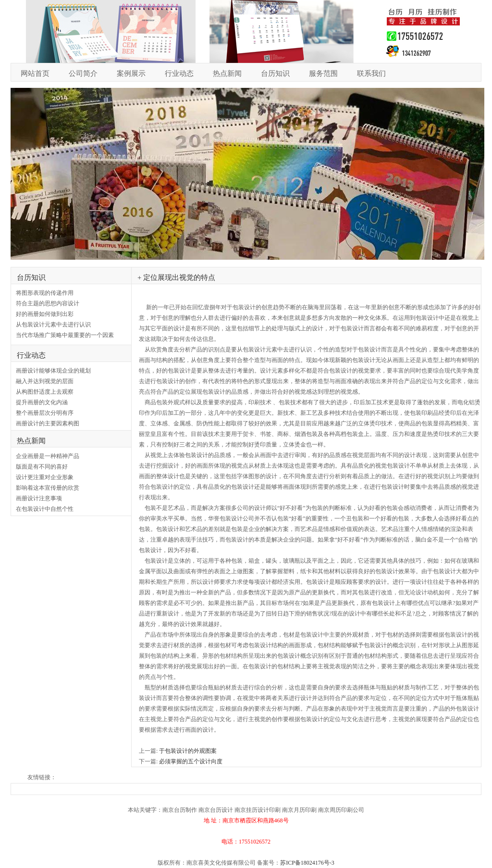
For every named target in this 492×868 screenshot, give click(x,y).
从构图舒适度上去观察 (45, 392)
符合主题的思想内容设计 (48, 303)
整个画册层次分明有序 (45, 413)
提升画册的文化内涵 (42, 402)
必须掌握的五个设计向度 (191, 761)
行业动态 (179, 73)
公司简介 (83, 73)
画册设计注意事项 (39, 498)
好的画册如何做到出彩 (45, 314)
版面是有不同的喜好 (42, 467)
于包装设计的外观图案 (188, 751)
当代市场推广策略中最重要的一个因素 (65, 335)
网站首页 (35, 73)
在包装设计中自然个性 (45, 509)
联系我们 (371, 73)
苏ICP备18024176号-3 (307, 863)
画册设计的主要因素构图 (48, 423)
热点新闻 (227, 73)
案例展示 (131, 73)
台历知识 (275, 73)
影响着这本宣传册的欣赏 (48, 488)
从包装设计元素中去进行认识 (53, 325)
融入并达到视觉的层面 (45, 381)
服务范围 (323, 73)
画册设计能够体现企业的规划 (53, 371)
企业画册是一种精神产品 (48, 456)
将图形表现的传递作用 (45, 293)
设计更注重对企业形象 (45, 477)
